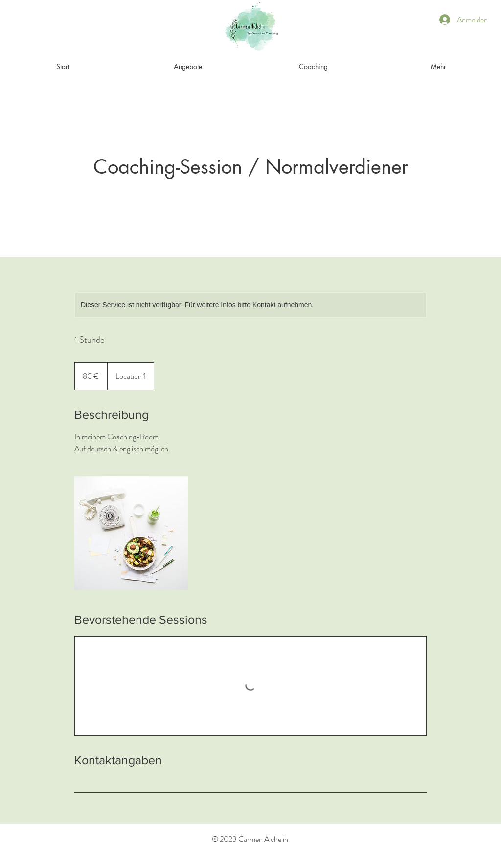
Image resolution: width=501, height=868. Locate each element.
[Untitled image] (131, 533)
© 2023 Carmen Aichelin (250, 839)
